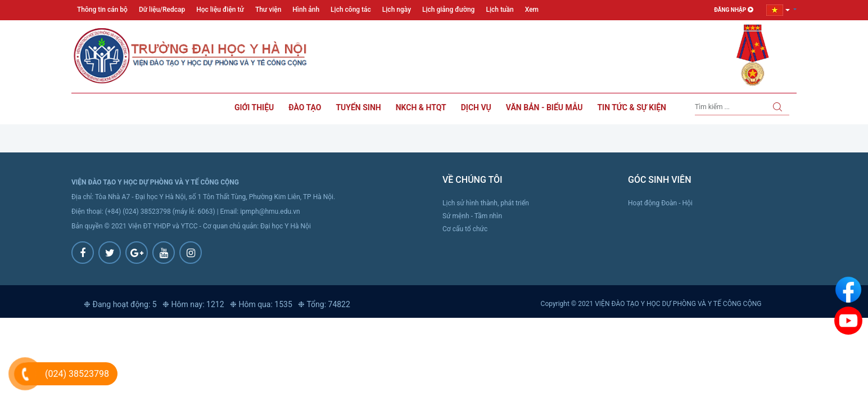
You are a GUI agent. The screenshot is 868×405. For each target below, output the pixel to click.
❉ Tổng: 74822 (324, 304)
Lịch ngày (397, 10)
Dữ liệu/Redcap (162, 10)
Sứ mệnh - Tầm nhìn (472, 216)
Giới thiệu (254, 107)
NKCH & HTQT (421, 107)
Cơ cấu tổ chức (465, 229)
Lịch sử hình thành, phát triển (486, 203)
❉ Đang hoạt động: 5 (120, 304)
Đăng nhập (733, 10)
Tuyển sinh (358, 107)
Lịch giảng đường (448, 10)
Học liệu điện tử (220, 10)
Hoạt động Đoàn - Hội (660, 203)
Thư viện (268, 10)
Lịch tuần (499, 10)
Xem (532, 10)
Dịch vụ (476, 107)
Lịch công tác (351, 10)
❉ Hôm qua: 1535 (261, 304)
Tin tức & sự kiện (632, 107)
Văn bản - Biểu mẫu (544, 107)
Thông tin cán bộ (102, 10)
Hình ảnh (306, 10)
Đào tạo (305, 107)
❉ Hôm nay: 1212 (193, 304)
